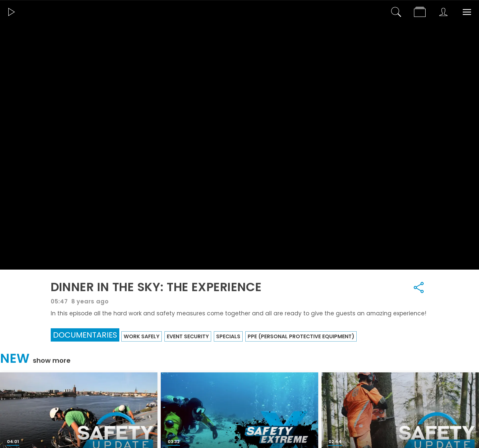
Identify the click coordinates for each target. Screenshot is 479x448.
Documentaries (85, 335)
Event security (188, 336)
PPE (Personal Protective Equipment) (301, 336)
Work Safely (142, 336)
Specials (228, 336)
